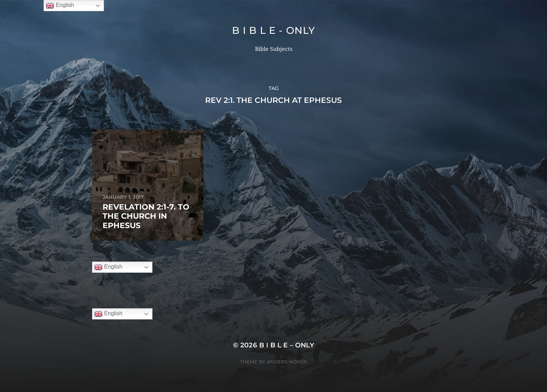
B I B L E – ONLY (287, 345)
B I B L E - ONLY (273, 30)
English (108, 267)
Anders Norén (287, 362)
